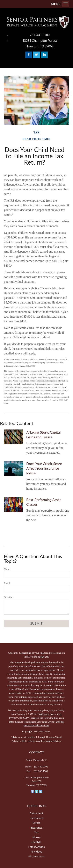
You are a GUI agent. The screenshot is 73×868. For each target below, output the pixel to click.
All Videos (36, 852)
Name (7, 569)
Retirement (36, 813)
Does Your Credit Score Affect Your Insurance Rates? (44, 468)
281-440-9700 (40, 35)
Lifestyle (36, 842)
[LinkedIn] (40, 791)
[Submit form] (36, 624)
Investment (37, 818)
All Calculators (36, 856)
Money (37, 837)
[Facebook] (33, 791)
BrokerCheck (41, 657)
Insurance (36, 828)
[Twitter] (37, 791)
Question (8, 597)
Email (7, 583)
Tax (37, 832)
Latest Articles (37, 847)
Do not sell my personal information (44, 724)
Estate (37, 823)
